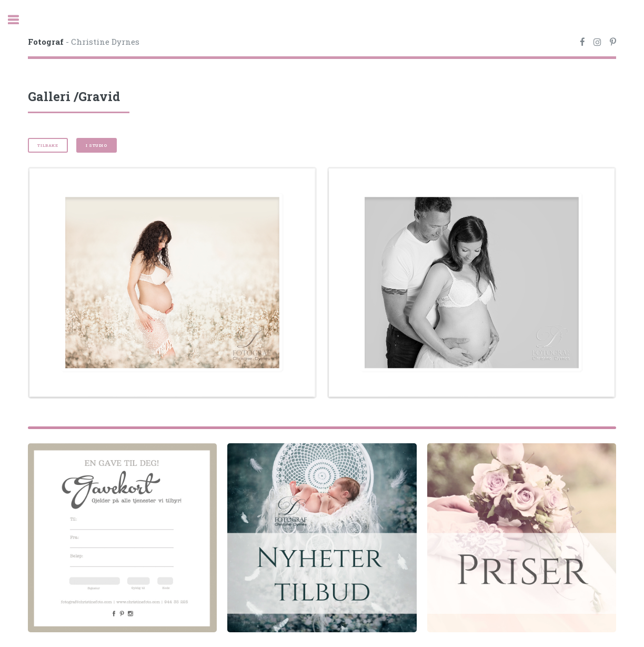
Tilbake (48, 145)
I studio (97, 145)
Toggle (19, 20)
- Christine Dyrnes (84, 42)
